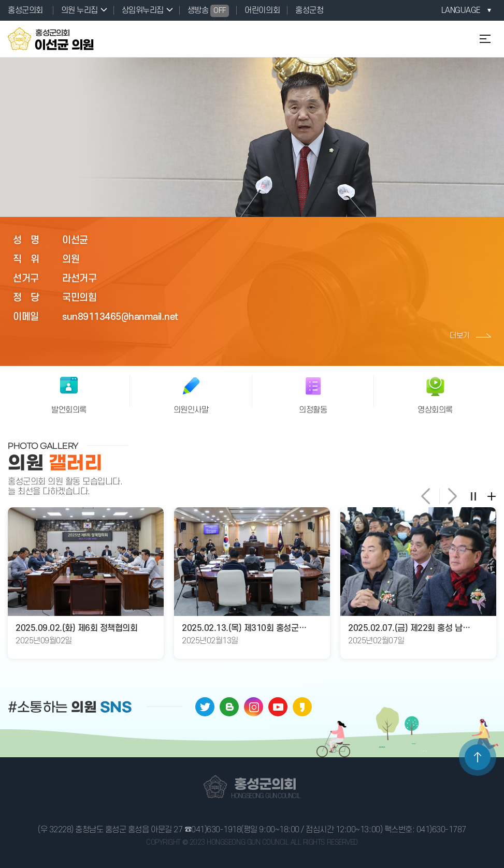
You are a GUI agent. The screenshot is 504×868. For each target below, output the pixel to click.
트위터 (205, 707)
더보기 (459, 336)
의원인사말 (191, 410)
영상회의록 (435, 410)
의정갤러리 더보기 (491, 496)
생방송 (208, 11)
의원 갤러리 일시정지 (473, 496)
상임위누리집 (143, 10)
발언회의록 (69, 410)
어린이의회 (262, 10)
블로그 (229, 707)
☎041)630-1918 (213, 830)
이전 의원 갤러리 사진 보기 (428, 496)
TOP (478, 757)
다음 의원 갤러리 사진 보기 (451, 496)
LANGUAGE (461, 10)
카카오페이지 (302, 707)
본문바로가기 (0, 0)
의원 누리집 (80, 10)
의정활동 (313, 410)
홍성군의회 (25, 10)
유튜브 (278, 707)
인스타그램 (254, 707)
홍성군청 (309, 10)
